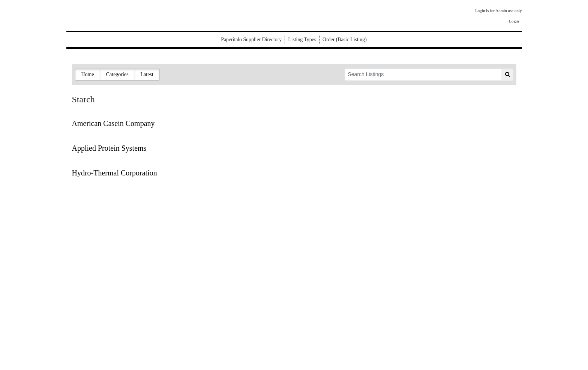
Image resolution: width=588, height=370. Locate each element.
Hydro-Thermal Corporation (115, 173)
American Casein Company (113, 123)
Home (88, 74)
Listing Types (302, 40)
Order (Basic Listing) (345, 40)
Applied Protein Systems (109, 148)
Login (514, 21)
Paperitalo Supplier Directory (251, 40)
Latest (147, 74)
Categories (117, 74)
